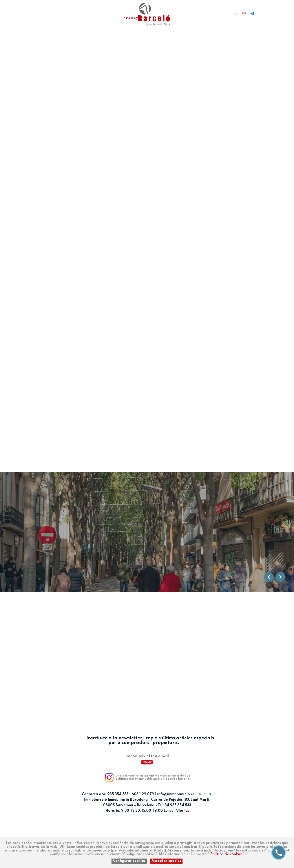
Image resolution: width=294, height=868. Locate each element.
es (22, 12)
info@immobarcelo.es (176, 794)
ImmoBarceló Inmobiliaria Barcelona (116, 800)
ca (29, 12)
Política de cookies (226, 854)
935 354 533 (118, 794)
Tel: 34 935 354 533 (174, 805)
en (36, 12)
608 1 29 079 (143, 794)
